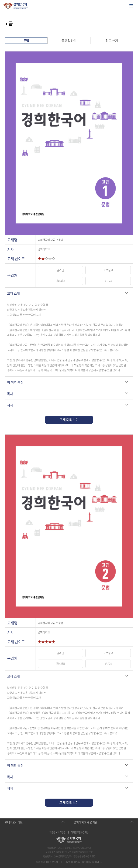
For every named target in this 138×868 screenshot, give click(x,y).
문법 (26, 41)
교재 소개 (13, 293)
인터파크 (60, 281)
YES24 (108, 281)
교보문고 (108, 270)
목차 (10, 394)
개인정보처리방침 (57, 832)
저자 (10, 405)
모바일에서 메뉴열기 (131, 6)
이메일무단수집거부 (80, 832)
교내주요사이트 (14, 822)
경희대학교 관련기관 (86, 822)
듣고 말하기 (69, 41)
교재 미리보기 (69, 420)
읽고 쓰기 (112, 41)
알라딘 (60, 270)
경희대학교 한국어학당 (16, 6)
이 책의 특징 (15, 382)
